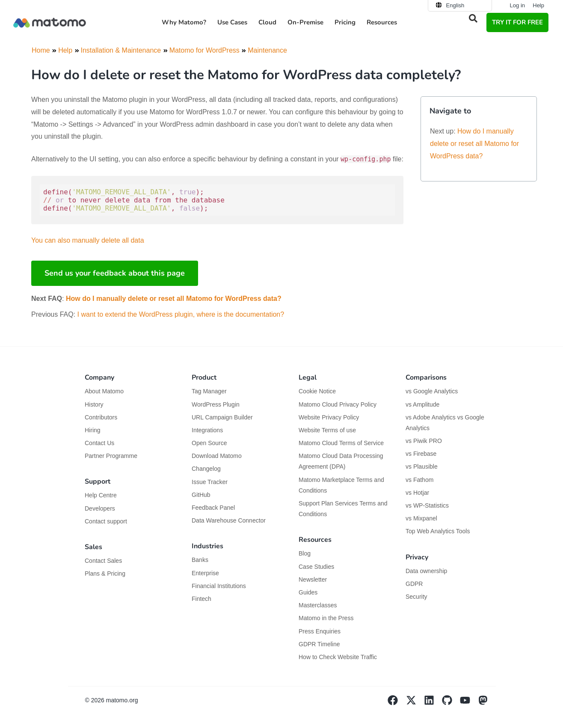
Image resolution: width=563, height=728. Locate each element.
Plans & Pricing (105, 573)
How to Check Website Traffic (338, 657)
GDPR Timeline (319, 644)
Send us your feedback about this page (115, 273)
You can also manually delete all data (88, 240)
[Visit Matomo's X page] (415, 703)
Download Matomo (217, 456)
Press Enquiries (320, 631)
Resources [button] (382, 22)
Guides (308, 592)
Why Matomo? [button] (184, 22)
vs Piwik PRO (424, 441)
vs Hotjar (417, 493)
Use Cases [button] (232, 22)
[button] (473, 18)
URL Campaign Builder (222, 417)
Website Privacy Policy (329, 417)
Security (416, 597)
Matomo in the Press (326, 618)
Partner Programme (111, 456)
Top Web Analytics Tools (438, 531)
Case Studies (316, 567)
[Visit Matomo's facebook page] (397, 703)
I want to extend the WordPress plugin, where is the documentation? (181, 314)
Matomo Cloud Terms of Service (341, 443)
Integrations (207, 430)
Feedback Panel (213, 508)
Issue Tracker (210, 482)
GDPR (414, 584)
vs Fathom (419, 480)
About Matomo (104, 391)
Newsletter (313, 579)
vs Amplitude (422, 404)
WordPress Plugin (216, 404)
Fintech (201, 599)
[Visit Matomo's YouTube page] (469, 703)
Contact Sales (103, 561)
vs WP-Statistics (427, 505)
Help (538, 5)
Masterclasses (318, 605)
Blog (305, 553)
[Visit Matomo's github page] (451, 703)
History (94, 404)
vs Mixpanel (421, 518)
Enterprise (206, 573)
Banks (201, 560)
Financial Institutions (220, 586)
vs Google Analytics (432, 391)
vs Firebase (421, 454)
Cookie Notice (317, 391)
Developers (100, 508)
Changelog (206, 469)
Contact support (106, 521)
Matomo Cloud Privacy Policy (338, 404)
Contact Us (99, 443)
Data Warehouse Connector (229, 520)
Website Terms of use (327, 430)
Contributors (101, 417)
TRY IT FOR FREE (517, 22)
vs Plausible (422, 467)
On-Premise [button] (305, 22)
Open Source (209, 443)
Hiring (93, 430)
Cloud (267, 22)
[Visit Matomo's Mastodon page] (487, 703)
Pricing (345, 22)
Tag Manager (209, 391)
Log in (517, 5)
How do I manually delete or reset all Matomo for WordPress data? (174, 299)
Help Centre (101, 495)
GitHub (201, 495)
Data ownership (426, 571)
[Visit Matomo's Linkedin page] (433, 703)
